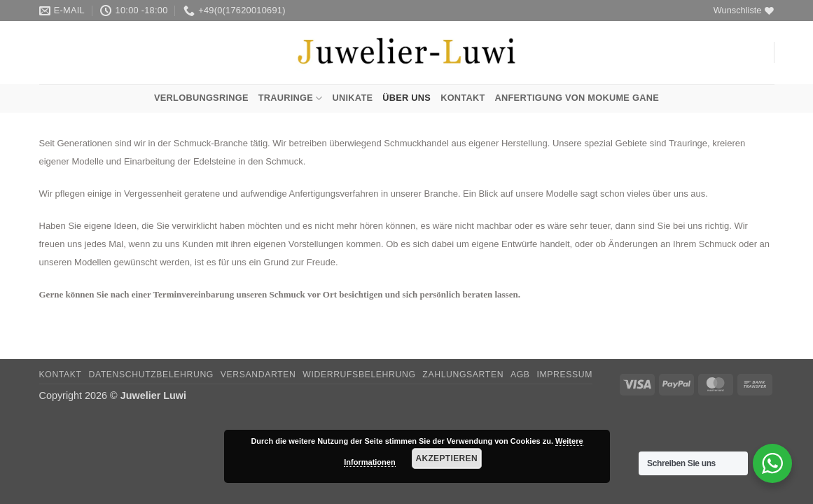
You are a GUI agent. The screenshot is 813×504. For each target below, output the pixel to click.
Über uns (406, 98)
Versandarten (258, 374)
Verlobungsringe (201, 98)
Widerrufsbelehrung (359, 374)
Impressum (564, 374)
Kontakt (463, 98)
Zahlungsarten (463, 374)
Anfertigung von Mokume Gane (577, 98)
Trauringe (291, 98)
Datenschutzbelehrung (151, 374)
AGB (520, 374)
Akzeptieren (446, 458)
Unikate (353, 98)
